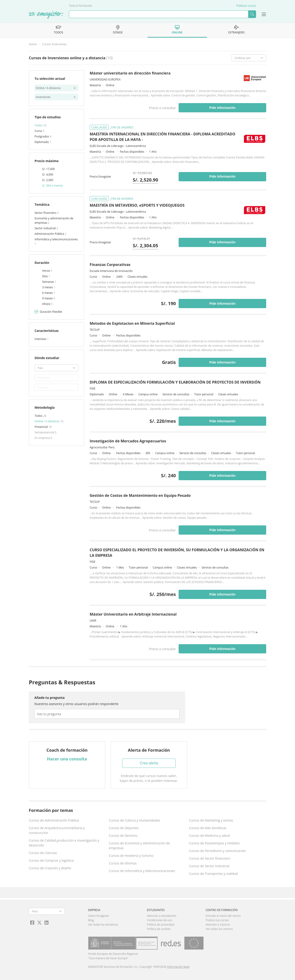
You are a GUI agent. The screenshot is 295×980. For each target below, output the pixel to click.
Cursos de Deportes (124, 828)
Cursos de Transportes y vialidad (213, 874)
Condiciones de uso (159, 920)
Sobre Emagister (99, 916)
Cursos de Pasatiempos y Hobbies (214, 843)
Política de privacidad (161, 925)
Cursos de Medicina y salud (209, 836)
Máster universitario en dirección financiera (130, 73)
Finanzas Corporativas (110, 265)
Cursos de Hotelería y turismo (131, 856)
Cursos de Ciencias (43, 853)
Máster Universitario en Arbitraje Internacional (133, 614)
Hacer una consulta (67, 759)
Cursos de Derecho (123, 836)
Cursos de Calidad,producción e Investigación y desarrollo (64, 843)
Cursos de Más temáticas (208, 828)
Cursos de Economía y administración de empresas (139, 846)
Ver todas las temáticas (103, 925)
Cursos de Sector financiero (210, 858)
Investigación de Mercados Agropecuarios (128, 441)
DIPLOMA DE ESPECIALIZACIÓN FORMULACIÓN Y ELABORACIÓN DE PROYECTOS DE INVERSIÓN (175, 382)
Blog (91, 920)
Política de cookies (159, 929)
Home (33, 44)
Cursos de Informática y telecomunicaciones (142, 871)
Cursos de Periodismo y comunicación (218, 851)
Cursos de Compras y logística (51, 860)
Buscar (252, 14)
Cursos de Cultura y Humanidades (134, 820)
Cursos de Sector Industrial (209, 866)
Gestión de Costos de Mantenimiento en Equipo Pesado (140, 495)
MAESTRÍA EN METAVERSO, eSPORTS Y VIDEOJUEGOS (137, 205)
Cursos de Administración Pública (54, 820)
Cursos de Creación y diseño (50, 868)
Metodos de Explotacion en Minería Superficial (132, 323)
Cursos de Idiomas (123, 863)
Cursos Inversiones (54, 44)
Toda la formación (81, 6)
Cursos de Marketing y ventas (211, 820)
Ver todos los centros (219, 929)
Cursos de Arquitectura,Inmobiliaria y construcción (57, 830)
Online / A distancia (47, 421)
